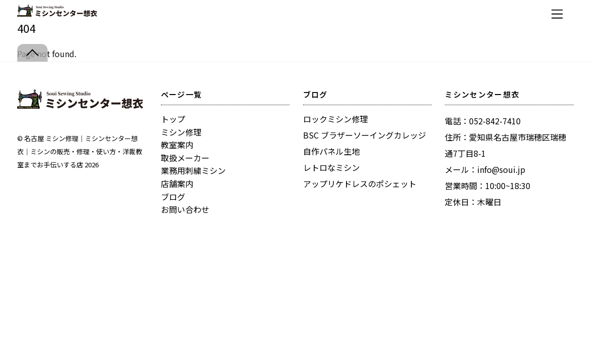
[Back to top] (32, 53)
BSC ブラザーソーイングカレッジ (365, 135)
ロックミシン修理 (335, 119)
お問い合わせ (185, 209)
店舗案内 (177, 184)
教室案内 (177, 145)
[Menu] (557, 14)
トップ (173, 119)
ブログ (173, 197)
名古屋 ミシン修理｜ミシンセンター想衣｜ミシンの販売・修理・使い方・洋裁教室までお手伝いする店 (80, 151)
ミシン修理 (181, 132)
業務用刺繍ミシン (193, 170)
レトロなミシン (331, 167)
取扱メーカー (185, 158)
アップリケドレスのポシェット (360, 184)
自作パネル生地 (331, 151)
